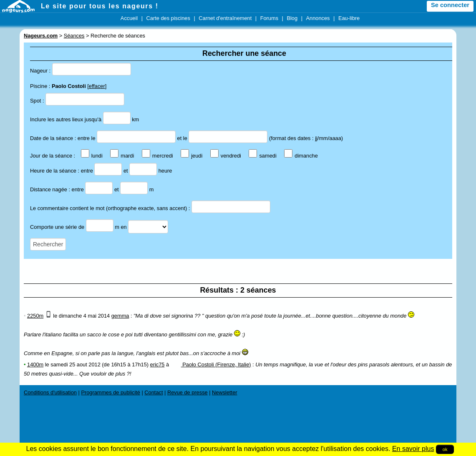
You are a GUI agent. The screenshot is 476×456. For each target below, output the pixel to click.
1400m (35, 365)
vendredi (226, 156)
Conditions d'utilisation (50, 392)
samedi (262, 156)
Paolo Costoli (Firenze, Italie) (211, 365)
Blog (292, 18)
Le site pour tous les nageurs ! (100, 6)
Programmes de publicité (111, 392)
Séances (74, 36)
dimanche (301, 156)
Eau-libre (349, 18)
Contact (154, 392)
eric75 (157, 365)
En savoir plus (413, 449)
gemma (120, 316)
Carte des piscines (168, 18)
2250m (35, 316)
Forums (269, 18)
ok (445, 449)
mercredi (157, 156)
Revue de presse (188, 392)
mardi (122, 156)
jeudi (191, 156)
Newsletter (224, 392)
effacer (97, 86)
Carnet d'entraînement (225, 18)
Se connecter (450, 5)
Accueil (129, 18)
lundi (92, 156)
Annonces (318, 18)
